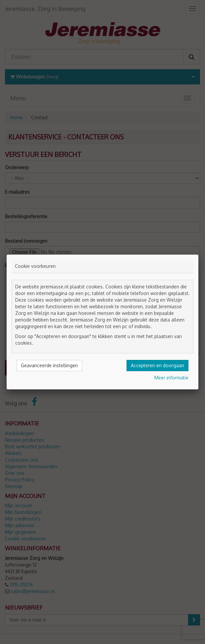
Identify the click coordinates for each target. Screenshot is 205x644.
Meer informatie (171, 378)
